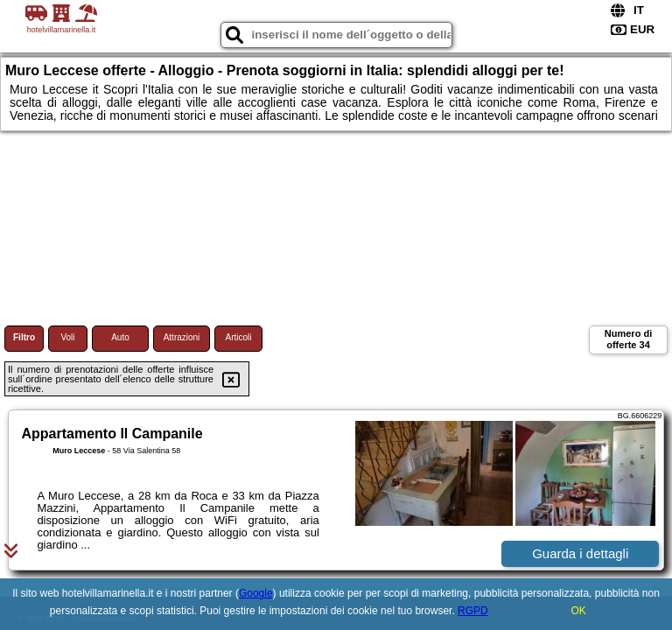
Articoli (238, 337)
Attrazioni (182, 337)
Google (256, 593)
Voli (67, 337)
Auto (120, 337)
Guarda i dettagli (580, 553)
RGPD (473, 611)
